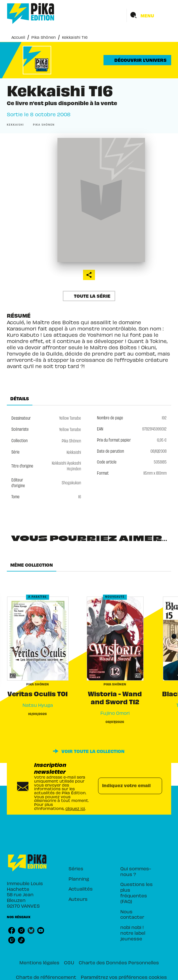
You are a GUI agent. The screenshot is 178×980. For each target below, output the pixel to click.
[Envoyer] (155, 786)
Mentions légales (39, 962)
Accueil (18, 37)
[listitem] (12, 930)
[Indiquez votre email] (123, 786)
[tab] (20, 399)
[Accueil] (31, 14)
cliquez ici (75, 808)
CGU (69, 962)
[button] (137, 60)
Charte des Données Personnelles (119, 962)
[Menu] (149, 15)
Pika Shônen (44, 37)
